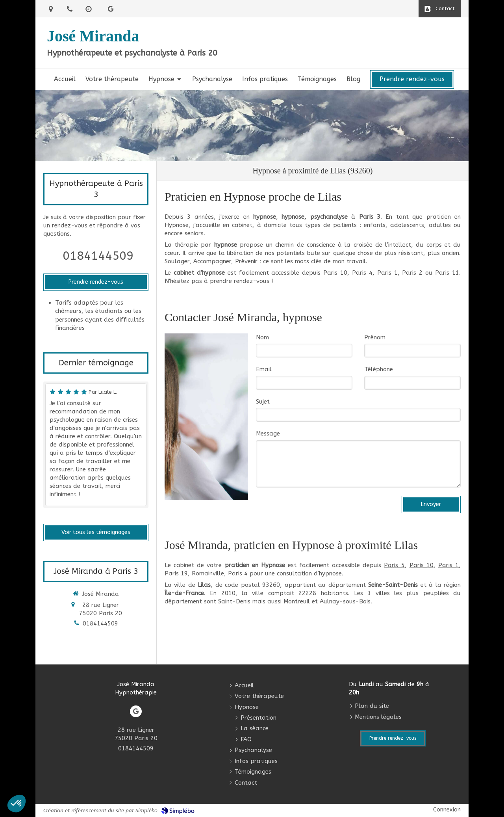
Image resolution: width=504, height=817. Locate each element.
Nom (262, 337)
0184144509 (98, 256)
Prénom (375, 337)
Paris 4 (238, 573)
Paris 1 (448, 565)
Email (264, 369)
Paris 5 (394, 565)
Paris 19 (176, 573)
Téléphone (379, 369)
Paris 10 (422, 565)
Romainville (208, 573)
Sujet (263, 402)
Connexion (447, 810)
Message (268, 434)
